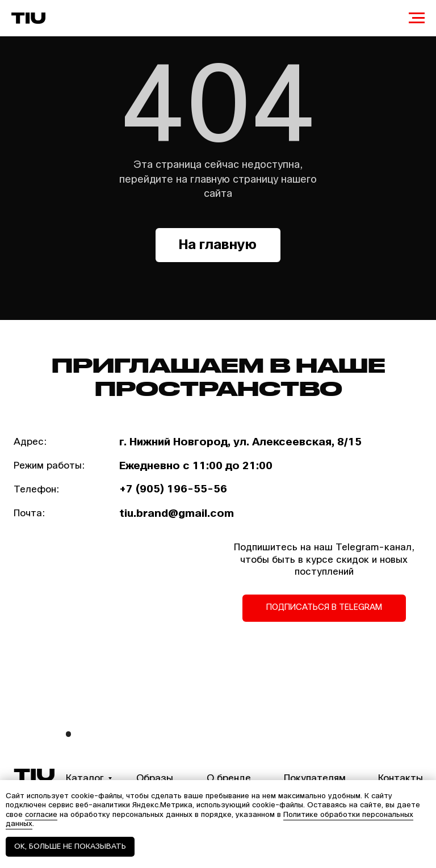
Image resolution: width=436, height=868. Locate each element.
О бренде (229, 778)
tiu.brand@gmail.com (177, 513)
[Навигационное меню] (417, 18)
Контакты (401, 778)
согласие (41, 815)
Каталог (85, 778)
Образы (155, 778)
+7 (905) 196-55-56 (173, 489)
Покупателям (315, 778)
